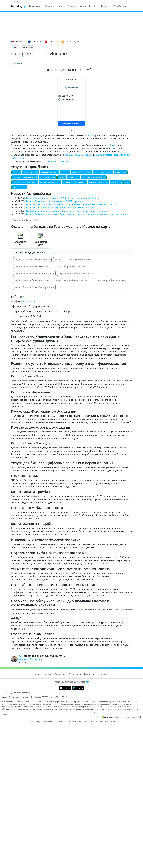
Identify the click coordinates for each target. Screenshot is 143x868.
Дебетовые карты (30, 172)
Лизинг (62, 177)
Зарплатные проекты (103, 172)
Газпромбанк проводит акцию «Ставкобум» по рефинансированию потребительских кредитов (76, 214)
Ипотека (65, 172)
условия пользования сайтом (103, 721)
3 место (89, 135)
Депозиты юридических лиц (25, 177)
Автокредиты (117, 182)
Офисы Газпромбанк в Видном (110, 280)
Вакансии (89, 674)
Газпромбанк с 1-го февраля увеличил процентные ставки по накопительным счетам (71, 204)
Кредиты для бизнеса (98, 182)
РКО (128, 182)
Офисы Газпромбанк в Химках (71, 266)
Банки (83, 6)
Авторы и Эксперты (55, 674)
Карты (61, 6)
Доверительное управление (25, 182)
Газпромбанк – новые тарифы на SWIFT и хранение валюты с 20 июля (63, 198)
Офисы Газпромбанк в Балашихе (32, 260)
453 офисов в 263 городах (78, 155)
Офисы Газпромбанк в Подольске (73, 260)
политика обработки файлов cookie (72, 721)
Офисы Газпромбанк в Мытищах (32, 266)
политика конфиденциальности (41, 721)
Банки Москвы (28, 47)
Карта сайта (75, 674)
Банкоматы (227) (41, 243)
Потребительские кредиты (74, 182)
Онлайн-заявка (121, 6)
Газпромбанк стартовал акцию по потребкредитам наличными (59, 208)
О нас (38, 674)
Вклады (72, 6)
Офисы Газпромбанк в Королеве (32, 280)
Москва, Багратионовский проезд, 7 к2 (125, 717)
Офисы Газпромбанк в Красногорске (34, 273)
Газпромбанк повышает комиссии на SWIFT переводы (55, 201)
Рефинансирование (50, 172)
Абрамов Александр (31, 659)
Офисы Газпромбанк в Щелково (72, 280)
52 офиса (48, 161)
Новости (106, 6)
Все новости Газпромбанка (27, 220)
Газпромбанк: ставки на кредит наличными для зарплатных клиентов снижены (68, 211)
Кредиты (50, 6)
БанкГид (18, 6)
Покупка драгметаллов (50, 182)
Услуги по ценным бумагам (94, 177)
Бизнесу (93, 6)
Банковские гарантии (81, 172)
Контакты (103, 674)
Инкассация (74, 177)
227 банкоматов (63, 161)
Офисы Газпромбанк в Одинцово (77, 273)
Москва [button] (15, 2)
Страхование (121, 172)
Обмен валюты (19, 187)
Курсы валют (35, 6)
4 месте (114, 145)
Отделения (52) (20, 243)
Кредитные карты (48, 177)
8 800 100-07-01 (29, 301)
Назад (15, 47)
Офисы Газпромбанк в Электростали (34, 287)
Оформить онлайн (72, 123)
